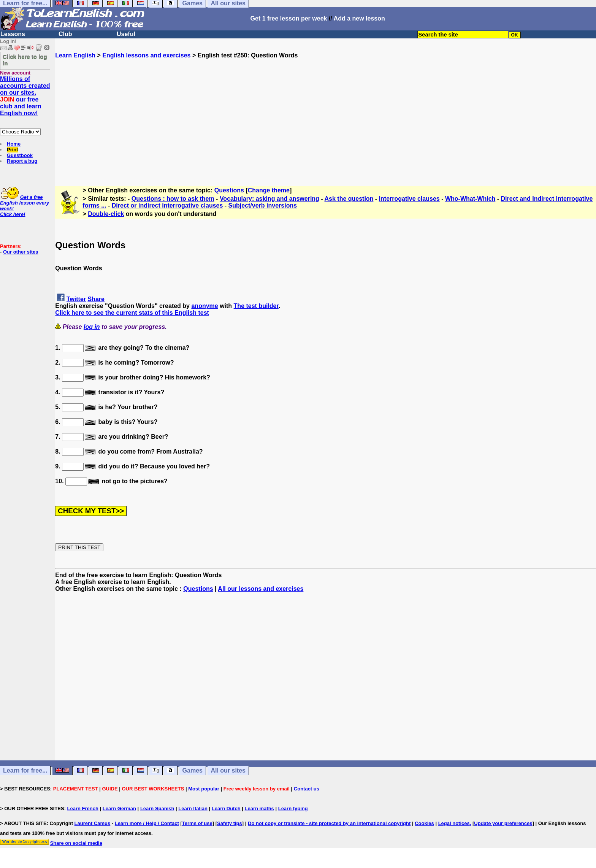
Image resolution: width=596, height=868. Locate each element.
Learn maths (259, 808)
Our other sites (21, 252)
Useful (126, 34)
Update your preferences (503, 823)
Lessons (13, 34)
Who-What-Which (470, 199)
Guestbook (20, 155)
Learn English (75, 55)
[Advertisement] (326, 112)
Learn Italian (193, 808)
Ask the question (349, 199)
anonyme (204, 306)
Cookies (424, 823)
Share (96, 299)
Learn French (83, 808)
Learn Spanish (157, 808)
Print (13, 150)
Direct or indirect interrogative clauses (167, 205)
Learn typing (293, 808)
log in (92, 327)
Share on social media (76, 843)
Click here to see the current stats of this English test (132, 313)
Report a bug (22, 161)
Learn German (119, 808)
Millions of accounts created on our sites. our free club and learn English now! (25, 96)
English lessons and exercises (146, 55)
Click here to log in (25, 60)
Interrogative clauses (409, 199)
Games (193, 770)
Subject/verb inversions (263, 205)
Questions (229, 190)
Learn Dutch (226, 808)
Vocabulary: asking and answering (269, 199)
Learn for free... (25, 770)
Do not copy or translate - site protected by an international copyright (329, 823)
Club (65, 34)
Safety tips (230, 823)
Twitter (76, 299)
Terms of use (197, 823)
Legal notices (454, 823)
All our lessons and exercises (261, 589)
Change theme (269, 190)
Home (14, 144)
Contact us (307, 789)
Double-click (106, 214)
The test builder (256, 306)
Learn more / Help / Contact (147, 823)
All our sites (228, 770)
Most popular (204, 789)
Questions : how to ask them (173, 199)
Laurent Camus (93, 823)
